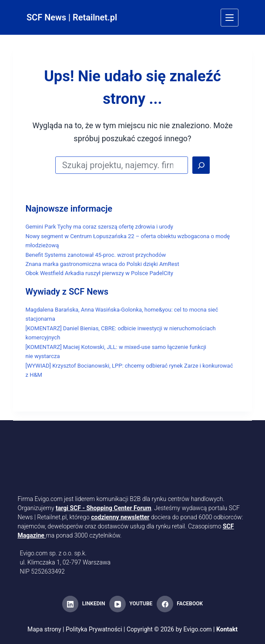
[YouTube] (131, 604)
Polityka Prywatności (94, 629)
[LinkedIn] (84, 604)
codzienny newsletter (120, 517)
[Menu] (230, 18)
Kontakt (227, 629)
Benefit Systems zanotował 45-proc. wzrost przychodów (96, 255)
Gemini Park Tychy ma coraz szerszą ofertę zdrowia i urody (99, 227)
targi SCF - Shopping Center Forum (104, 508)
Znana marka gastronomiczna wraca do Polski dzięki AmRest (102, 264)
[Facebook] (180, 604)
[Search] (201, 165)
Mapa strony (44, 629)
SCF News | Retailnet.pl (72, 17)
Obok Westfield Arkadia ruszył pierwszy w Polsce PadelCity (99, 273)
